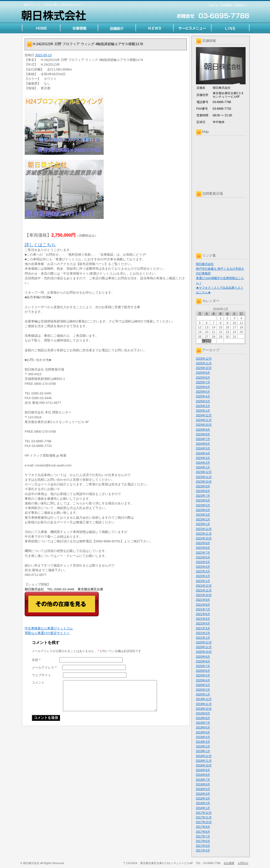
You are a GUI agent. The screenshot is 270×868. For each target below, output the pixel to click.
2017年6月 (203, 841)
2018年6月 (203, 784)
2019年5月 (203, 732)
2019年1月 (203, 751)
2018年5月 (203, 789)
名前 (36, 660)
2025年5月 (203, 392)
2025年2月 (203, 406)
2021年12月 (204, 586)
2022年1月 (203, 581)
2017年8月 (203, 832)
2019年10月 (204, 709)
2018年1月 (203, 808)
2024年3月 (203, 458)
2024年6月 (203, 444)
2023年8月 (203, 491)
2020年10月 (204, 652)
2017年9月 (203, 827)
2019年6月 (203, 727)
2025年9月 (203, 373)
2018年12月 (204, 756)
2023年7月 (203, 496)
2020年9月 (203, 657)
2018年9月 (203, 770)
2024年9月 (203, 430)
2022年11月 (204, 534)
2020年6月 (203, 671)
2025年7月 (203, 382)
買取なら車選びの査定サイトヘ (47, 633)
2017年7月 (203, 836)
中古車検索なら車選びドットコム (49, 628)
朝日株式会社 (205, 264)
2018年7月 (203, 780)
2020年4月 (203, 680)
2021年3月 (203, 628)
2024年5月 (203, 448)
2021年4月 (203, 623)
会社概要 (226, 5)
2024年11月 (204, 420)
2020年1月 (203, 694)
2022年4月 (203, 567)
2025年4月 (203, 396)
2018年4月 (203, 794)
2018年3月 (203, 798)
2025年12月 (204, 359)
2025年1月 (203, 411)
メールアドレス (44, 667)
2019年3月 (203, 742)
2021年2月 (203, 633)
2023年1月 (203, 524)
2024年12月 (204, 415)
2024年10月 (204, 425)
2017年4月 (203, 850)
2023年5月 (203, 505)
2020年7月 (203, 666)
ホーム (214, 5)
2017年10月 (204, 822)
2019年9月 (203, 713)
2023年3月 (203, 515)
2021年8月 (203, 605)
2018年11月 (204, 761)
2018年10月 (204, 765)
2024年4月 (203, 453)
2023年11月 (204, 477)
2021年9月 (203, 600)
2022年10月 (204, 538)
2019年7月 (203, 723)
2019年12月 (204, 699)
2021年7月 (203, 609)
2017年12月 (204, 813)
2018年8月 (203, 775)
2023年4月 (203, 510)
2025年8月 (203, 378)
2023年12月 (204, 472)
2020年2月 (203, 690)
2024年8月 (203, 434)
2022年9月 (203, 543)
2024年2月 (203, 463)
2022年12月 (204, 529)
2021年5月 (203, 619)
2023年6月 (203, 500)
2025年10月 (204, 368)
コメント (38, 682)
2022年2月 (203, 576)
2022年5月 (203, 562)
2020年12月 (204, 642)
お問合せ (240, 5)
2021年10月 (204, 595)
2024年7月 (203, 439)
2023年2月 (203, 519)
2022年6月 (203, 557)
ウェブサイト (41, 675)
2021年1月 (203, 638)
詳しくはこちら (40, 245)
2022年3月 (203, 571)
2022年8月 (203, 548)
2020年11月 (204, 647)
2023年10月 (204, 482)
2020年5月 (203, 675)
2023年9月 (203, 486)
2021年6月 (203, 614)
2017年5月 (203, 846)
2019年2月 (203, 746)
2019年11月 (204, 704)
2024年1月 (203, 467)
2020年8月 (203, 661)
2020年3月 (203, 685)
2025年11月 (204, 363)
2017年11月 (204, 817)
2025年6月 (203, 387)
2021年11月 (204, 590)
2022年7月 (203, 553)
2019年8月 (203, 718)
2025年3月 (203, 401)
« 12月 (207, 341)
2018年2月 (203, 803)
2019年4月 (203, 737)
